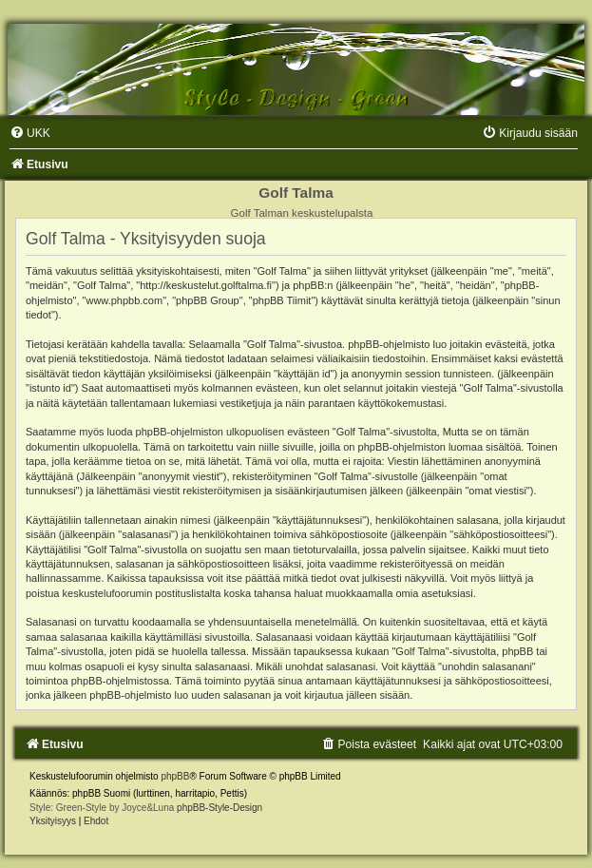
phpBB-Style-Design (220, 808)
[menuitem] (30, 133)
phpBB (175, 776)
